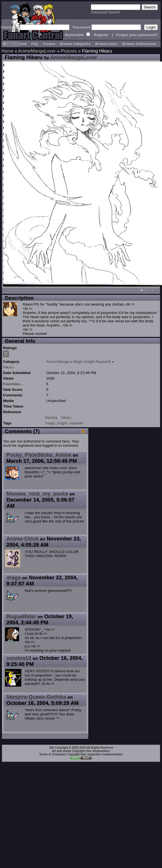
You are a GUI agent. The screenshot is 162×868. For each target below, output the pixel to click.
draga (14, 577)
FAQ (35, 44)
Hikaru (9, 367)
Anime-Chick (22, 539)
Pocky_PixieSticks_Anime (39, 455)
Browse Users (107, 44)
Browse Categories (75, 44)
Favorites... (13, 384)
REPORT (148, 291)
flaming (51, 418)
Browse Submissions (139, 44)
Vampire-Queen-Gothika (36, 697)
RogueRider (21, 616)
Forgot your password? (137, 35)
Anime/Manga (57, 362)
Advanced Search (106, 12)
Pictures (69, 51)
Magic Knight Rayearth (92, 362)
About (22, 44)
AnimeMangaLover (37, 51)
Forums (49, 44)
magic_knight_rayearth (64, 423)
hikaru (66, 418)
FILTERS (11, 44)
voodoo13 (19, 658)
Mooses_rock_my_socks (37, 494)
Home (7, 51)
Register (101, 35)
